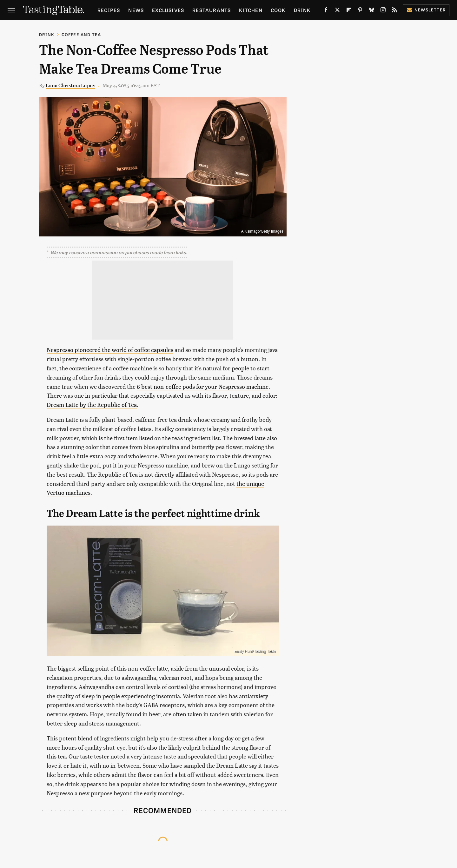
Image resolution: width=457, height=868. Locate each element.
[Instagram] (383, 11)
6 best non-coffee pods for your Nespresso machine (203, 386)
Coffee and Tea (81, 34)
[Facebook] (326, 11)
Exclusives (168, 10)
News (136, 10)
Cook (278, 10)
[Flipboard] (349, 11)
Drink (302, 10)
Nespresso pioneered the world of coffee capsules (110, 350)
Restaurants (212, 10)
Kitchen (251, 10)
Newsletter (426, 10)
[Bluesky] (372, 11)
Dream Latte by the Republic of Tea (92, 404)
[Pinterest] (360, 11)
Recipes (109, 10)
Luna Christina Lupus (70, 85)
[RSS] (394, 11)
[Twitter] (337, 11)
